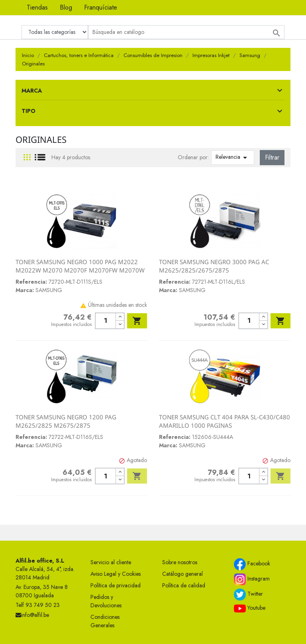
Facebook (252, 564)
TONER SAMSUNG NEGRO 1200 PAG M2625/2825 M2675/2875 (66, 421)
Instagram (252, 579)
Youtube (250, 608)
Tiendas (37, 7)
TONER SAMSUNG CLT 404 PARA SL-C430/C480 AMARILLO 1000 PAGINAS (225, 421)
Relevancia (233, 158)
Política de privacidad (116, 585)
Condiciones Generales (105, 621)
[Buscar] (186, 32)
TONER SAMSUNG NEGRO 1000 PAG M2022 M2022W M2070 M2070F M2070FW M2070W (80, 266)
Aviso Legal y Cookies (116, 574)
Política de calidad (184, 585)
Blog (66, 7)
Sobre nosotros (180, 562)
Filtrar (272, 157)
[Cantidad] (105, 321)
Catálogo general (182, 574)
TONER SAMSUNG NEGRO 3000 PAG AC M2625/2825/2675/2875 (214, 266)
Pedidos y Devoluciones (106, 601)
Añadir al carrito (137, 321)
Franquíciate (101, 7)
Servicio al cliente (111, 562)
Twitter (248, 595)
